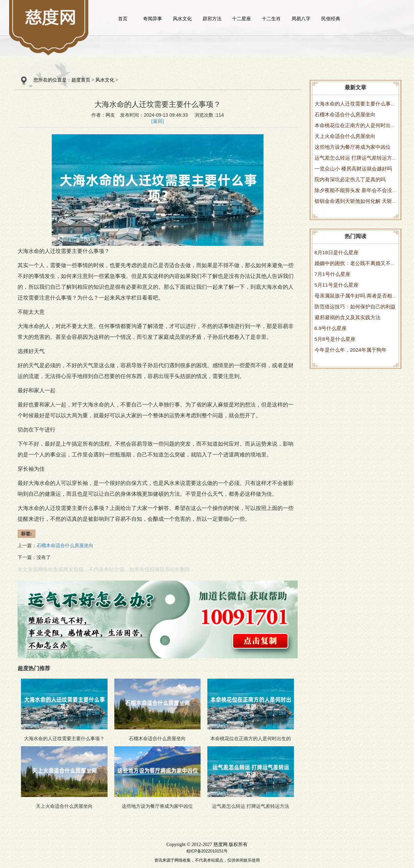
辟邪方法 (212, 19)
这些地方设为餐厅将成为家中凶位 (353, 147)
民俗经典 (331, 19)
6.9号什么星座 (331, 328)
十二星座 (241, 19)
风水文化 (182, 19)
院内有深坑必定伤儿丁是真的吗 (350, 179)
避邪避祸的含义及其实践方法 (348, 317)
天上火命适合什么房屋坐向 (345, 136)
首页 (123, 19)
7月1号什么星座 (333, 274)
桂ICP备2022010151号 (207, 851)
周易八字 (301, 19)
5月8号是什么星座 (335, 339)
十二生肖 (271, 19)
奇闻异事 (153, 19)
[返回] (157, 121)
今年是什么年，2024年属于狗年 (351, 350)
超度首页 (81, 80)
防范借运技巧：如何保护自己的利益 (355, 307)
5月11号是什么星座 (337, 285)
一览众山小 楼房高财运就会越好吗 (353, 169)
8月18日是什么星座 (337, 252)
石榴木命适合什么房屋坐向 (345, 114)
